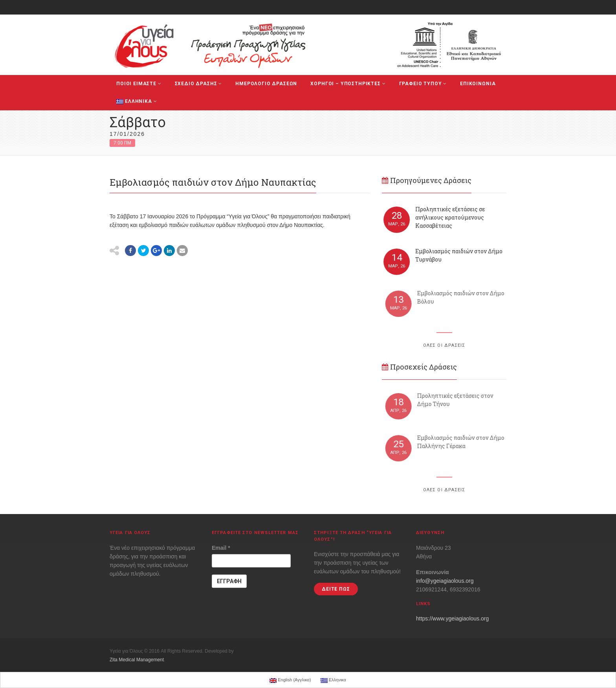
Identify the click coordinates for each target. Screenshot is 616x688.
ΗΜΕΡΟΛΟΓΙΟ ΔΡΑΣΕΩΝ (266, 84)
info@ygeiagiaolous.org (445, 581)
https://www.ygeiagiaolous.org (452, 618)
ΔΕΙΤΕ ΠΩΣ (336, 589)
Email (221, 548)
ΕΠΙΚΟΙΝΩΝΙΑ (478, 84)
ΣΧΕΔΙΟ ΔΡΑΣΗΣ (199, 84)
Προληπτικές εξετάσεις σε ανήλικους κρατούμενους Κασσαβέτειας (450, 217)
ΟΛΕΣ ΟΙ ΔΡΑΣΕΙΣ (444, 345)
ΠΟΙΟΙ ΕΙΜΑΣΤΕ (139, 84)
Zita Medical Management (137, 660)
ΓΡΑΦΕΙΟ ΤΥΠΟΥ (423, 84)
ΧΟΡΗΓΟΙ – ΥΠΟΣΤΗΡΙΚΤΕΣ (348, 84)
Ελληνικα (137, 101)
